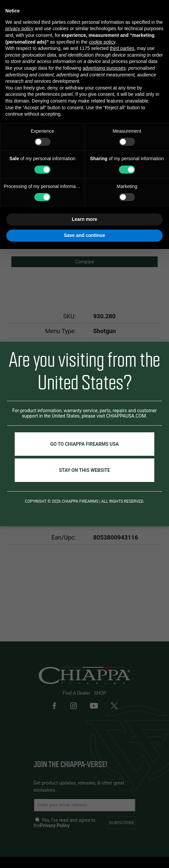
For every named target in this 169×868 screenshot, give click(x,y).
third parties (122, 48)
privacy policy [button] (19, 28)
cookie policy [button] (102, 42)
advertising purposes (104, 68)
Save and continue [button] (84, 235)
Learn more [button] (84, 219)
